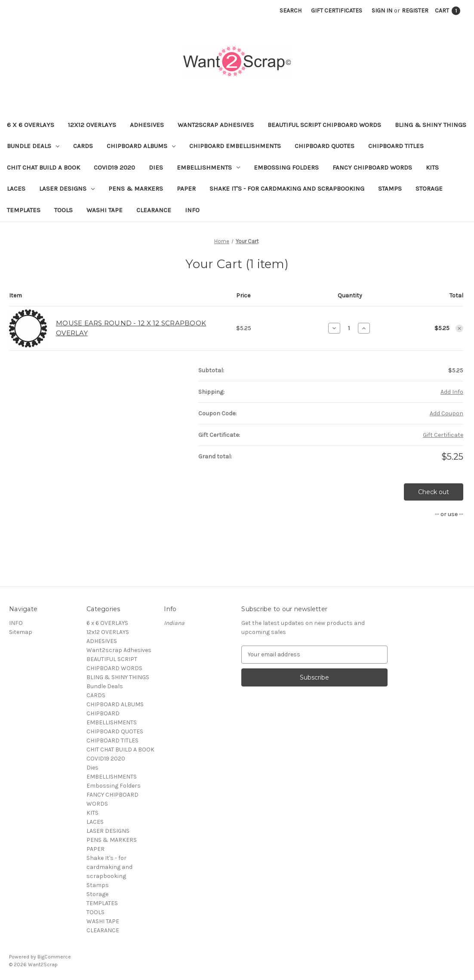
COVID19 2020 (114, 167)
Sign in (382, 11)
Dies (156, 167)
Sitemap (21, 632)
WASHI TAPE (105, 210)
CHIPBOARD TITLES (396, 146)
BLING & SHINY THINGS (431, 125)
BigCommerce (54, 957)
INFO (192, 210)
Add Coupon (446, 413)
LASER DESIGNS (67, 189)
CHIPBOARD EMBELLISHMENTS (235, 146)
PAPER (186, 189)
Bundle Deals (33, 146)
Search (291, 11)
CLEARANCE (154, 210)
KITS (432, 167)
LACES (16, 189)
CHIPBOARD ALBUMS (141, 146)
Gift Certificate (443, 435)
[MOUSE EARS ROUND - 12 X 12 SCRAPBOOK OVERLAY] (349, 328)
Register (415, 11)
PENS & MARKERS (136, 189)
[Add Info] (452, 392)
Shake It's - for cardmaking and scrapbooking (287, 189)
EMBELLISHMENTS (208, 167)
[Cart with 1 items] (448, 11)
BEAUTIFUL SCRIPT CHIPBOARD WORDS (324, 125)
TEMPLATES (24, 210)
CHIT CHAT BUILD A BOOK (43, 167)
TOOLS (63, 210)
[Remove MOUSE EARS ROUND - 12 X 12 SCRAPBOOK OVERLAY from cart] (459, 328)
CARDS (83, 146)
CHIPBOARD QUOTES (325, 146)
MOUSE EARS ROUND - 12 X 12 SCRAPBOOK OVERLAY (131, 328)
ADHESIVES (147, 125)
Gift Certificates (337, 11)
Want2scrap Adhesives (216, 125)
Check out (434, 492)
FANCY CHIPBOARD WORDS (372, 167)
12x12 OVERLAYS (92, 125)
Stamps (390, 189)
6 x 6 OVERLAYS (31, 125)
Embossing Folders (286, 167)
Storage (429, 189)
